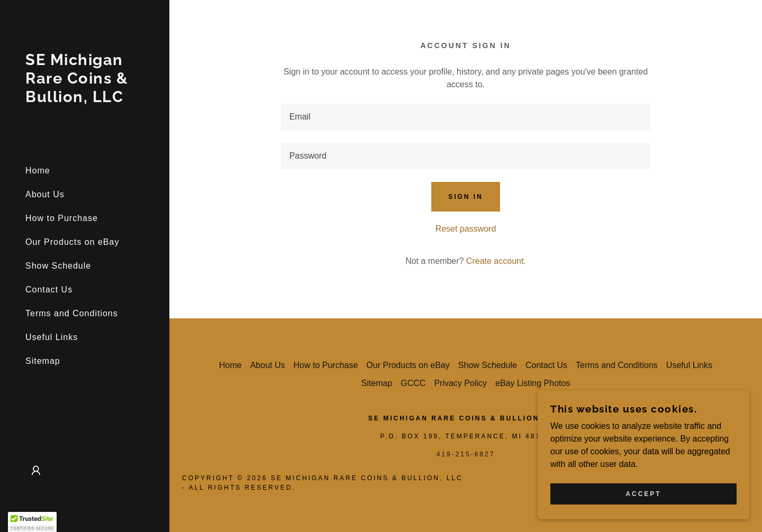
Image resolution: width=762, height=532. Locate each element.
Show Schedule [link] (58, 266)
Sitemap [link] (43, 361)
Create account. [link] (496, 261)
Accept (643, 494)
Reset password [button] (466, 229)
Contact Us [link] (49, 290)
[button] (36, 471)
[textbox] (466, 117)
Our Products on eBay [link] (72, 242)
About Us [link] (45, 194)
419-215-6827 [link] (466, 454)
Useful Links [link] (52, 337)
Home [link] (38, 171)
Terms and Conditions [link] (72, 313)
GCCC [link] (413, 383)
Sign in (466, 197)
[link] (85, 99)
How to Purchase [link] (62, 218)
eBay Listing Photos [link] (533, 383)
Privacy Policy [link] (460, 383)
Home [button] (230, 365)
